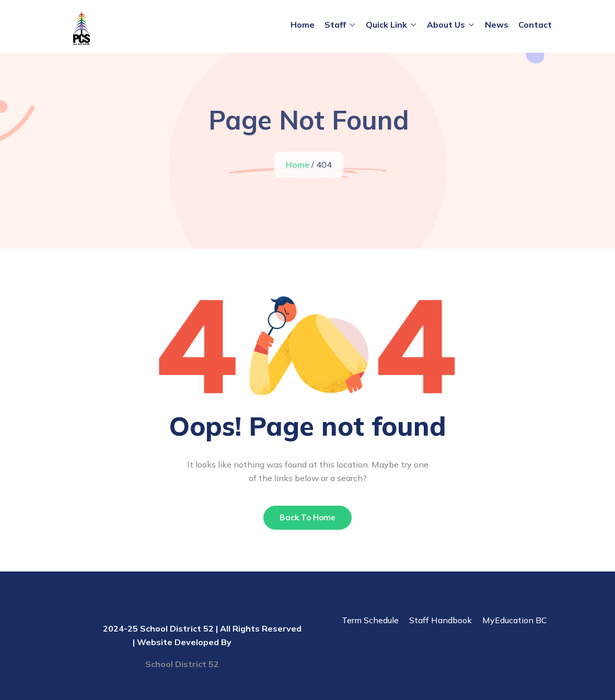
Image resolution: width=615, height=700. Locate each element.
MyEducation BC (515, 620)
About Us (446, 25)
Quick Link (386, 25)
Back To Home (307, 517)
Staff (335, 25)
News (497, 25)
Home (303, 25)
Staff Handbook (440, 620)
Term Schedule (370, 620)
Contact (535, 25)
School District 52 (182, 664)
